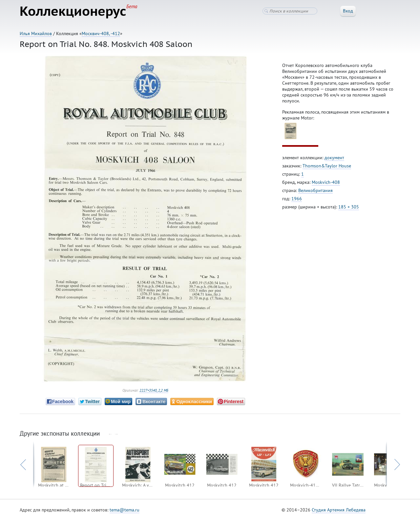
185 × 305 (349, 207)
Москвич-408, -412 (101, 33)
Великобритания (315, 190)
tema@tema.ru (125, 510)
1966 (297, 199)
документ (334, 158)
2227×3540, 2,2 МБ (154, 390)
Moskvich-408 (326, 182)
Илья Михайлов (36, 33)
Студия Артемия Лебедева (339, 510)
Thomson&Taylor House (327, 166)
